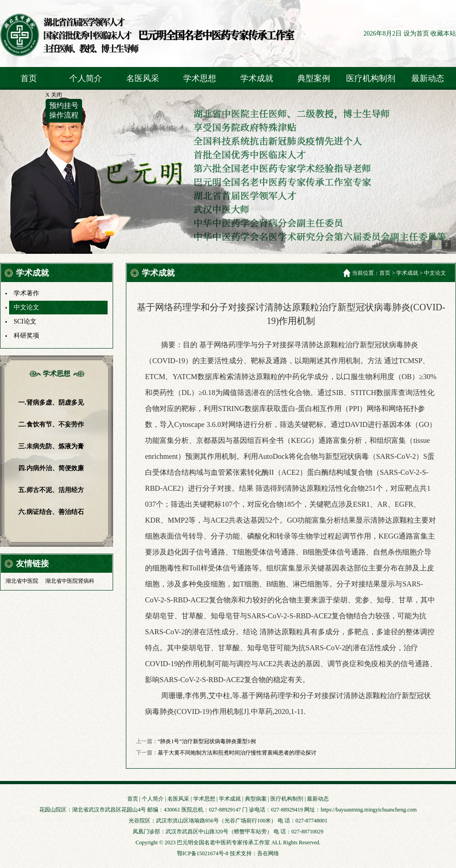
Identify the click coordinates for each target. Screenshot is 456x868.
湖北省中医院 (22, 581)
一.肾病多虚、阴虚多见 (51, 403)
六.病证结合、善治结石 (51, 512)
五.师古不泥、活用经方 (51, 490)
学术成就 (257, 78)
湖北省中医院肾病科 (70, 581)
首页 (29, 78)
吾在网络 (268, 853)
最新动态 (428, 78)
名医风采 (143, 78)
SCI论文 (25, 321)
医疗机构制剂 (371, 78)
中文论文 (26, 307)
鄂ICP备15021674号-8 (203, 853)
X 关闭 (54, 95)
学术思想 (200, 78)
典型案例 (314, 78)
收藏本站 (443, 33)
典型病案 (256, 799)
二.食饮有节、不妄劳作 (51, 424)
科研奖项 (26, 336)
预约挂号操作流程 (64, 110)
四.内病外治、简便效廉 (51, 468)
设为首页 (416, 33)
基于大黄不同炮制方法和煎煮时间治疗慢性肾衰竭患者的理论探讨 (237, 753)
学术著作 (26, 293)
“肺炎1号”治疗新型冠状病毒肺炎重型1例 (207, 741)
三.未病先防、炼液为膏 (51, 446)
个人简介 (86, 78)
